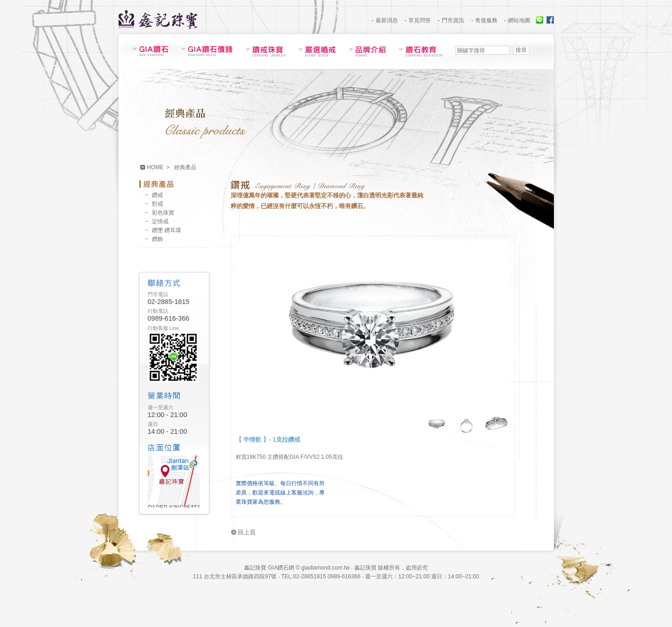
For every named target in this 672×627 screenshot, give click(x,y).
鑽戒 (157, 195)
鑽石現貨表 (150, 51)
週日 (153, 424)
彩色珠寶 (163, 213)
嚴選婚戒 (317, 51)
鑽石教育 (421, 51)
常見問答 (420, 20)
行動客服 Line (163, 328)
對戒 (157, 204)
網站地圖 (519, 20)
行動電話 (158, 311)
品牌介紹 (367, 51)
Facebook (550, 20)
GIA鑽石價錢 (207, 51)
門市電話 (158, 294)
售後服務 (486, 20)
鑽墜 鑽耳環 (166, 230)
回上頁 (247, 532)
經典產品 (175, 184)
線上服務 (540, 20)
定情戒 (160, 222)
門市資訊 (453, 20)
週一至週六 (160, 407)
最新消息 (387, 20)
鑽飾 (157, 239)
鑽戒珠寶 (265, 51)
